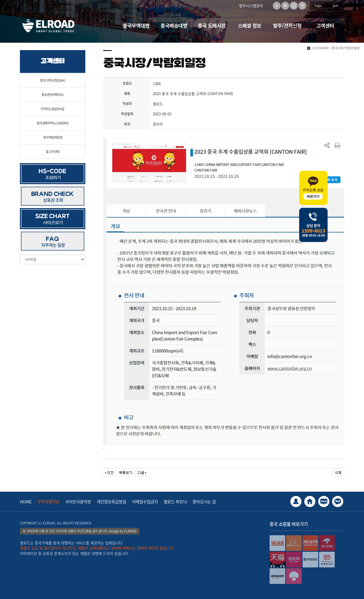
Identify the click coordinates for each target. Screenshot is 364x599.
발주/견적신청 (287, 25)
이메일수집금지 (145, 502)
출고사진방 (53, 152)
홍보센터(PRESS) (53, 95)
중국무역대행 (136, 25)
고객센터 (325, 25)
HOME (26, 502)
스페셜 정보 (250, 25)
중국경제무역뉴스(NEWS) (53, 123)
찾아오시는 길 (204, 502)
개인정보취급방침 (111, 502)
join (336, 6)
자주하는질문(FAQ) (53, 109)
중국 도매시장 (212, 25)
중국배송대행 (174, 25)
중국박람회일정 (53, 137)
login (318, 6)
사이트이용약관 (78, 502)
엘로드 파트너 (175, 502)
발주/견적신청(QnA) (53, 80)
